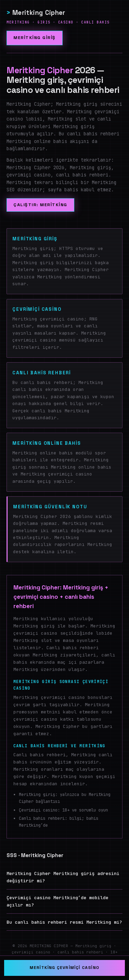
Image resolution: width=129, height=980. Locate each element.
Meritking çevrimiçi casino (64, 968)
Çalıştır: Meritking (40, 205)
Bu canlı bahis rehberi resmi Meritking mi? (64, 922)
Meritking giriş (34, 38)
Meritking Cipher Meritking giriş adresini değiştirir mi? (63, 877)
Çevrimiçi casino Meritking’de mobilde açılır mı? (57, 901)
